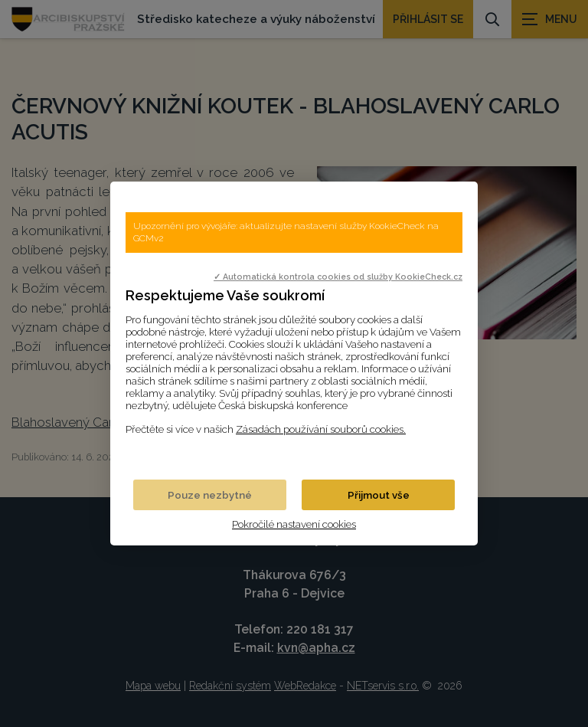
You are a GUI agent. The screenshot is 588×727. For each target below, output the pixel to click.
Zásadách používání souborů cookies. (321, 429)
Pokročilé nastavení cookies (294, 524)
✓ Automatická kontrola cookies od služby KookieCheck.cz (338, 277)
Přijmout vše (379, 495)
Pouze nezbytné (210, 495)
